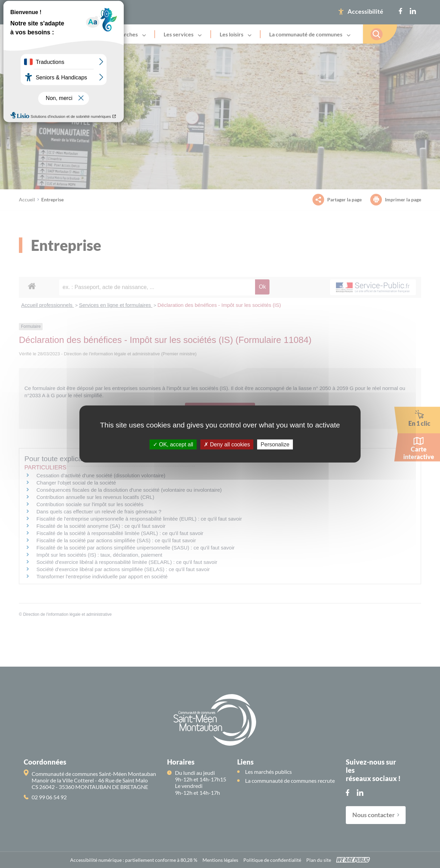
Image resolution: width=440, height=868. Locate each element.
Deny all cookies (227, 444)
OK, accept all (173, 444)
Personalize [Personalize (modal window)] (275, 444)
